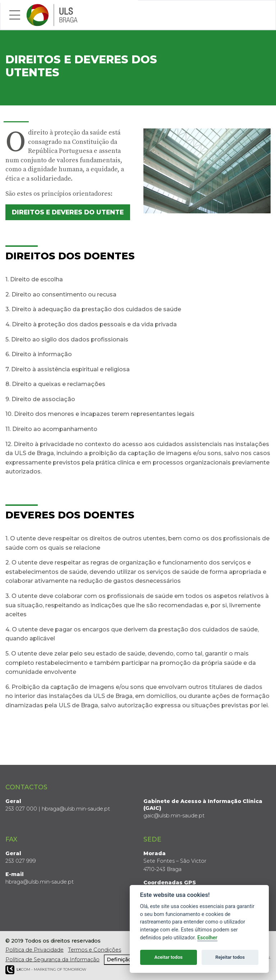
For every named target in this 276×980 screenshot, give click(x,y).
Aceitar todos (168, 957)
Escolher (207, 938)
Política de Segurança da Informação (52, 959)
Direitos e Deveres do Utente (68, 212)
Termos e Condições (95, 950)
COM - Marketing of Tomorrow (46, 970)
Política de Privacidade (34, 950)
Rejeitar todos (230, 957)
